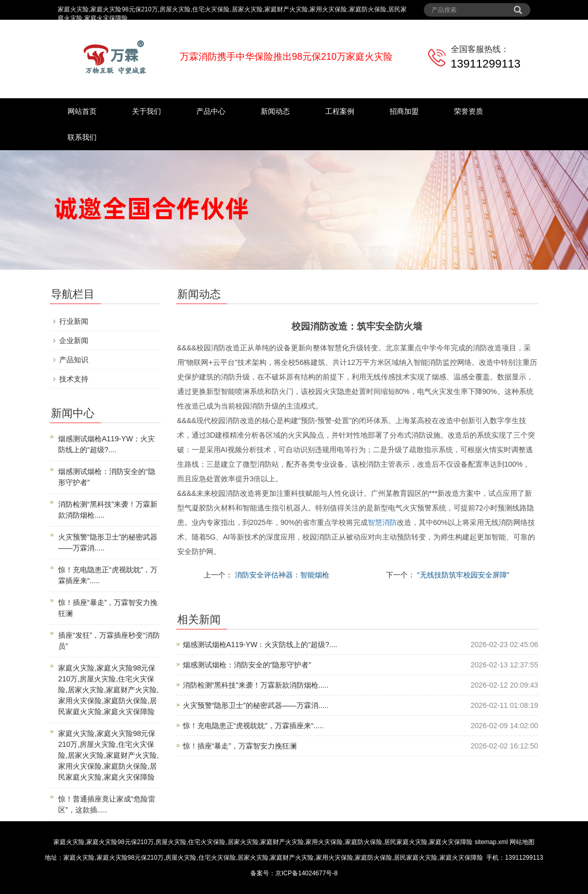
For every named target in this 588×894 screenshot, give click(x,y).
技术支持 (74, 379)
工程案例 (340, 111)
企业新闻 (74, 340)
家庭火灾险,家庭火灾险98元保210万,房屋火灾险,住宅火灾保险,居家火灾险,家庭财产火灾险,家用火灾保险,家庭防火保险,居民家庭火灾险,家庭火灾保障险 (109, 690)
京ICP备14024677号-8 (306, 873)
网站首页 (82, 111)
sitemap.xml (491, 842)
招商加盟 (404, 111)
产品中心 (211, 111)
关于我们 (146, 111)
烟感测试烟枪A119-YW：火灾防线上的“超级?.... (260, 645)
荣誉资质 (469, 111)
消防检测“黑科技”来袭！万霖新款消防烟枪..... (256, 685)
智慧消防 (382, 522)
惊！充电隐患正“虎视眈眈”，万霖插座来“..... (253, 726)
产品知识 (74, 360)
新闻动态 (275, 111)
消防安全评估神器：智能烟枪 (281, 575)
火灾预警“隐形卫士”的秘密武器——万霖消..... (256, 705)
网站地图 (522, 842)
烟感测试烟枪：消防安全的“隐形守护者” (247, 665)
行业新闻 (74, 321)
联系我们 (82, 137)
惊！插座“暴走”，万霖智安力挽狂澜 (240, 746)
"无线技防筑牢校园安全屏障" (462, 575)
